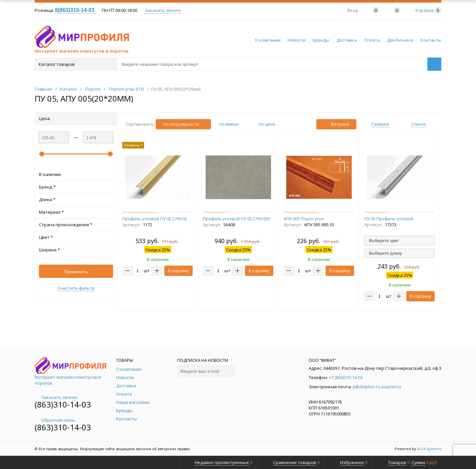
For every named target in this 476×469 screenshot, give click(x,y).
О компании (268, 40)
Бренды (321, 40)
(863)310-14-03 (63, 404)
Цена (76, 118)
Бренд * (76, 187)
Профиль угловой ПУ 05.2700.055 (237, 219)
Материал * (76, 212)
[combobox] (399, 240)
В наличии (76, 174)
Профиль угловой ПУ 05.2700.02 (155, 219)
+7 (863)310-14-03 (346, 377)
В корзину (178, 271)
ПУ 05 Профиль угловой (389, 219)
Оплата (372, 40)
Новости (297, 40)
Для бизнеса (400, 40)
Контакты (431, 40)
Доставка (347, 40)
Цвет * (76, 237)
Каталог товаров (76, 64)
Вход (353, 10)
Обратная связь (55, 420)
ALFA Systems (429, 449)
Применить (76, 272)
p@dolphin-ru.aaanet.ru (377, 387)
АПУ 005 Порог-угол (304, 219)
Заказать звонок (163, 10)
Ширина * (76, 250)
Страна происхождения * (76, 225)
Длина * (76, 199)
